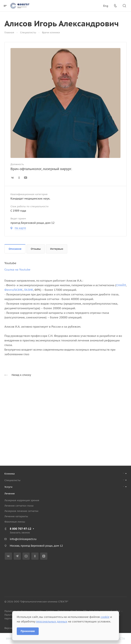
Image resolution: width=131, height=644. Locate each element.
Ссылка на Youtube (17, 270)
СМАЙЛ (121, 285)
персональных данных (52, 621)
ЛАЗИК (29, 290)
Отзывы (36, 249)
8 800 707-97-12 (21, 529)
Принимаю (28, 631)
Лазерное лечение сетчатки (21, 511)
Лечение (10, 494)
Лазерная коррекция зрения (22, 500)
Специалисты (12, 480)
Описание (15, 249)
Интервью (57, 249)
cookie (105, 617)
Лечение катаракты (16, 516)
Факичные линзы (15, 522)
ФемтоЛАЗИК (14, 290)
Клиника (10, 474)
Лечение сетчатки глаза (19, 506)
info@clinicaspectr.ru (23, 539)
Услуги (8, 487)
